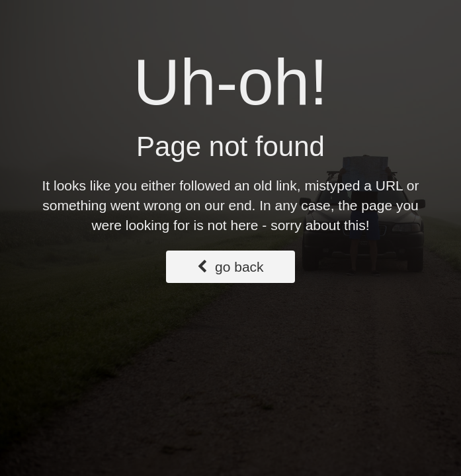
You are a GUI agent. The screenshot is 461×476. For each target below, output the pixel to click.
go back (230, 267)
